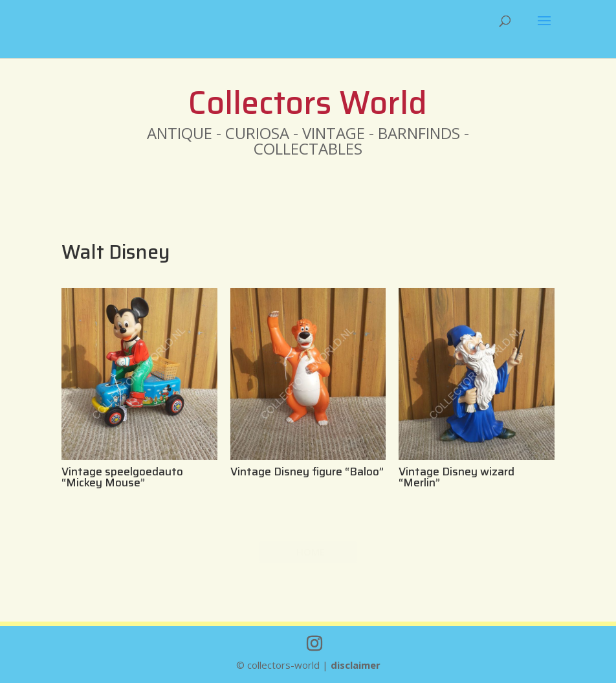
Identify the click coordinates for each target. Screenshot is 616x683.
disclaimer (356, 665)
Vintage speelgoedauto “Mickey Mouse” (122, 477)
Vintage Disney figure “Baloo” (307, 472)
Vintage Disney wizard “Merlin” (456, 477)
